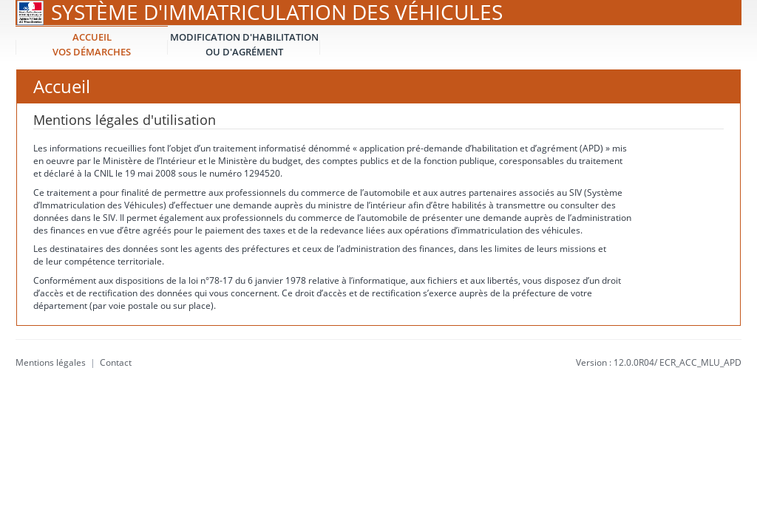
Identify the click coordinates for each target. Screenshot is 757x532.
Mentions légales (51, 362)
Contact (116, 362)
